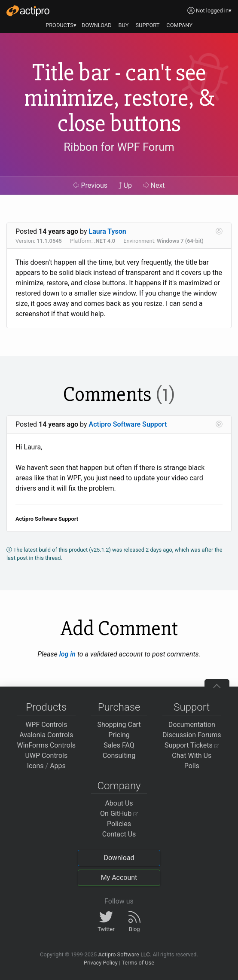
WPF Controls (46, 725)
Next (154, 185)
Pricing (119, 735)
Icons (35, 766)
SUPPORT (148, 25)
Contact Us (119, 834)
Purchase (119, 707)
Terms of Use (138, 963)
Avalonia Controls (46, 735)
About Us (119, 803)
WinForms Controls (46, 745)
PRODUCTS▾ (61, 25)
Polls (192, 766)
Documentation (192, 725)
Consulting (119, 756)
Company (119, 786)
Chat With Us (192, 756)
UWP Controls (46, 756)
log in (67, 654)
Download (119, 858)
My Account (119, 878)
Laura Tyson (108, 231)
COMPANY (179, 25)
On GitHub (119, 814)
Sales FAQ (119, 745)
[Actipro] (28, 11)
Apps (58, 766)
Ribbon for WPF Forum (119, 147)
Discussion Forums (192, 735)
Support (192, 707)
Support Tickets (192, 745)
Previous (90, 185)
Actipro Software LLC (124, 954)
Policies (119, 824)
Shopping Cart (119, 725)
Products (46, 707)
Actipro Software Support (128, 424)
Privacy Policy (101, 963)
